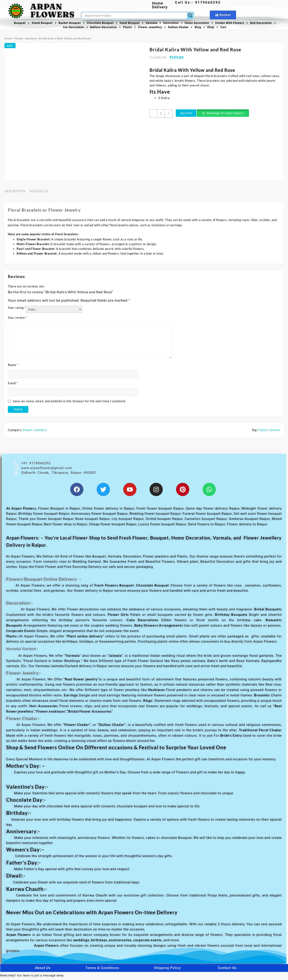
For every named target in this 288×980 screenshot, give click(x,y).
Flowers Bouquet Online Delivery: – (50, 581)
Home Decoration (200, 23)
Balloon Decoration (101, 28)
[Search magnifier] (190, 16)
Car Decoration (69, 28)
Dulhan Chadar (180, 28)
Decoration (173, 23)
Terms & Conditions (102, 970)
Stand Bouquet (37, 23)
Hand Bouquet (129, 23)
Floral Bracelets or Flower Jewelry (50, 211)
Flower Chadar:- (27, 721)
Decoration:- (22, 605)
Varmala (152, 23)
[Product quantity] (162, 115)
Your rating (17, 309)
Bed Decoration (267, 23)
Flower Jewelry (269, 431)
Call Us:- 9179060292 (199, 2)
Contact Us (227, 970)
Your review (17, 319)
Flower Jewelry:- (27, 675)
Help (133, 2)
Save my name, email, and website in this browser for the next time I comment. (70, 402)
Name (13, 366)
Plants (126, 28)
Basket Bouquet (66, 23)
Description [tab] (15, 192)
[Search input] (135, 16)
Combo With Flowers (234, 23)
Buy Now (189, 115)
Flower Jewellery (150, 28)
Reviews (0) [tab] (39, 192)
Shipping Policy (167, 970)
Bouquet (14, 23)
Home (8, 40)
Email (13, 384)
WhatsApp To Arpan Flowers (230, 115)
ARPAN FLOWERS (52, 11)
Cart (228, 28)
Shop (214, 28)
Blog (200, 28)
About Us (43, 970)
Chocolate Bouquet (98, 23)
